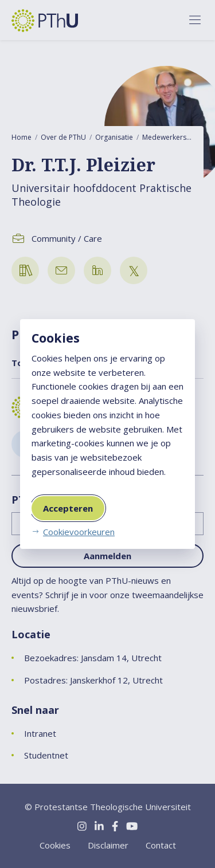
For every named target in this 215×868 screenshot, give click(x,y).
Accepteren (68, 508)
